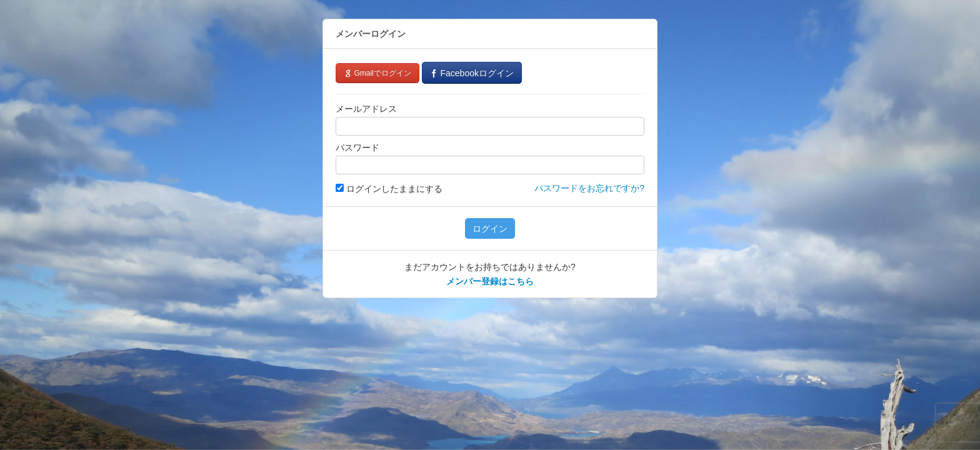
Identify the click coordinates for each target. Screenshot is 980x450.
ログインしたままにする (389, 189)
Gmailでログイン (377, 73)
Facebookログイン (472, 73)
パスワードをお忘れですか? (589, 188)
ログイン (490, 229)
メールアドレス (366, 109)
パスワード (357, 147)
